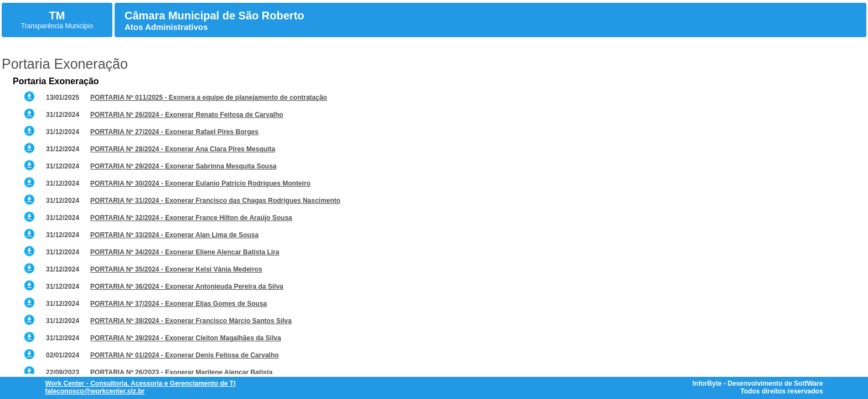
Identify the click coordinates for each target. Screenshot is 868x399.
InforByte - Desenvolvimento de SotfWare (758, 383)
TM (57, 16)
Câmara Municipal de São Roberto (215, 16)
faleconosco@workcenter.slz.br (95, 391)
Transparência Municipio (57, 26)
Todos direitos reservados (781, 391)
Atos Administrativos (166, 27)
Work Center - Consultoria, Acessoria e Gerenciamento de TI (140, 383)
